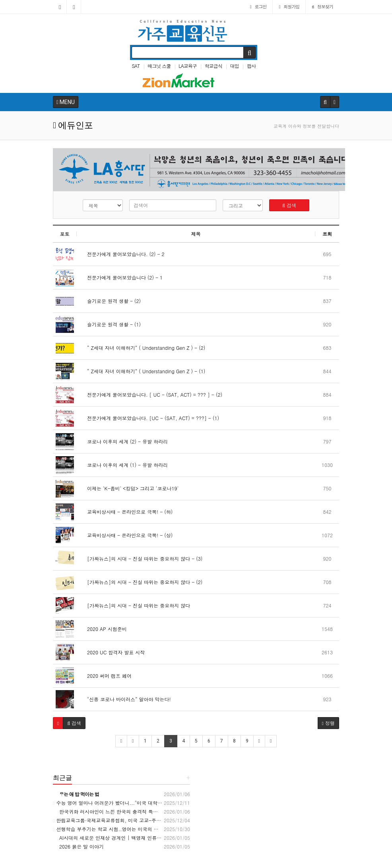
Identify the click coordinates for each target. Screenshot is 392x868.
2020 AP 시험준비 (104, 629)
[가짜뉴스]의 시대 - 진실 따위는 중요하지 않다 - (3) (142, 558)
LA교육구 (188, 66)
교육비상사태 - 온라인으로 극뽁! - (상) (127, 535)
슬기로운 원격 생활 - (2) (111, 301)
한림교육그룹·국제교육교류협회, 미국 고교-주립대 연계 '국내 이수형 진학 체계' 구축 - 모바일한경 (161, 820)
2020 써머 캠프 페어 (106, 676)
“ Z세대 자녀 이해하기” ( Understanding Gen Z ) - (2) (143, 348)
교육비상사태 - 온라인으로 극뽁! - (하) (127, 512)
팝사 (251, 66)
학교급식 (213, 66)
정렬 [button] (328, 723)
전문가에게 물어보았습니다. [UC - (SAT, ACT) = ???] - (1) (150, 418)
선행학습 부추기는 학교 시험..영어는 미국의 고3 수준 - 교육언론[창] (130, 829)
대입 (235, 66)
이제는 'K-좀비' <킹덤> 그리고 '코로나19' (130, 488)
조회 (327, 234)
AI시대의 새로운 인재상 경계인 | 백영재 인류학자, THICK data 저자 (130, 838)
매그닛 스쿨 (159, 66)
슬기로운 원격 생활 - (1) (111, 324)
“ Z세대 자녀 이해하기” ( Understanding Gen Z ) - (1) (143, 371)
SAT (136, 66)
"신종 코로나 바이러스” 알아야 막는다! (126, 699)
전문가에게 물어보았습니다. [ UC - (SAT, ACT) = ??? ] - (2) (151, 394)
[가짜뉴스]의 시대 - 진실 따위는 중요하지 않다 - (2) (142, 582)
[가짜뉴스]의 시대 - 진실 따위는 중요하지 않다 (135, 605)
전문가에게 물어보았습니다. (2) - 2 (123, 254)
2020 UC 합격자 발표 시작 (113, 652)
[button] (58, 723)
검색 (289, 205)
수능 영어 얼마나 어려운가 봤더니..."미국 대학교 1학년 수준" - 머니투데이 (136, 803)
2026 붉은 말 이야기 (78, 846)
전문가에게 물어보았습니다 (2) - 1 (122, 277)
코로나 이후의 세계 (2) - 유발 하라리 (124, 441)
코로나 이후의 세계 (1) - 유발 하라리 (124, 465)
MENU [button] (66, 102)
